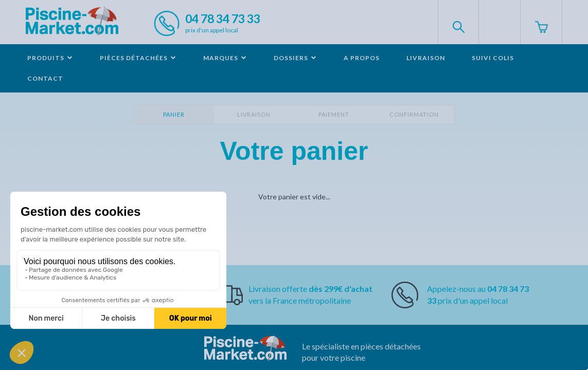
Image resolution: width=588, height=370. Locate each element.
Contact (45, 78)
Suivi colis (493, 58)
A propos (362, 58)
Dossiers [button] (295, 58)
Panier (174, 114)
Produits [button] (50, 58)
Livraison (426, 58)
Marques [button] (225, 58)
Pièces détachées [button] (138, 58)
